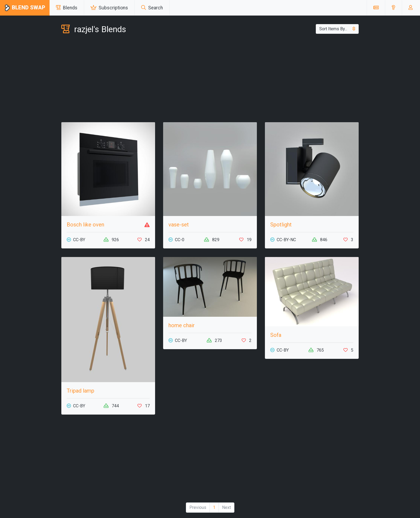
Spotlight (281, 225)
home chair (182, 325)
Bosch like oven (85, 225)
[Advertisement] (210, 79)
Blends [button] (67, 8)
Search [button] (152, 8)
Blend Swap (25, 8)
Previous (198, 507)
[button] (393, 8)
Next (226, 507)
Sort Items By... (337, 29)
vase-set (179, 225)
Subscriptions (109, 8)
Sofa (276, 335)
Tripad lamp (80, 391)
